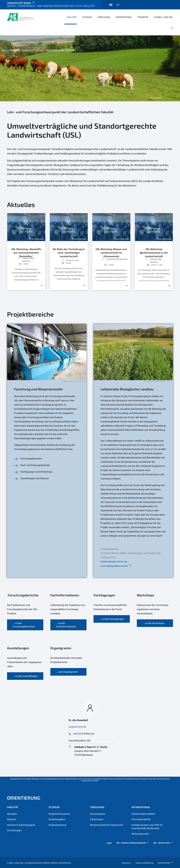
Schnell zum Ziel (163, 17)
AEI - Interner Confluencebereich (133, 843)
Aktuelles (12, 814)
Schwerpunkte (98, 814)
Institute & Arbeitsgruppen (21, 825)
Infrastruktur (97, 819)
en (118, 5)
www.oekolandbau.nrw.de (116, 566)
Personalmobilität (141, 819)
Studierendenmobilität (143, 814)
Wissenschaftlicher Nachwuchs (107, 825)
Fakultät (72, 17)
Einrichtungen (33, 50)
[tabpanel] (90, 68)
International (124, 17)
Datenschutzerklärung (144, 863)
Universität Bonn (21, 3)
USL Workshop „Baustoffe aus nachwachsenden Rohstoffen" (26, 252)
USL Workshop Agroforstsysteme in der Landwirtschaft (154, 252)
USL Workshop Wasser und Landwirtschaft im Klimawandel (111, 252)
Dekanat (11, 819)
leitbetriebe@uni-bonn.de (114, 562)
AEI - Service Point (163, 843)
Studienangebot (57, 819)
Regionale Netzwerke (61, 50)
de (111, 5)
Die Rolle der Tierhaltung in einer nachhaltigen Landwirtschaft (69, 253)
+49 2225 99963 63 (84, 734)
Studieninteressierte (59, 814)
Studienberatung (57, 825)
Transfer (143, 17)
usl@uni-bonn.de (77, 727)
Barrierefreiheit (166, 863)
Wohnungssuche (140, 834)
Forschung (104, 17)
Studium (87, 17)
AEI (4, 50)
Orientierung (24, 798)
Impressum (126, 863)
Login (109, 843)
